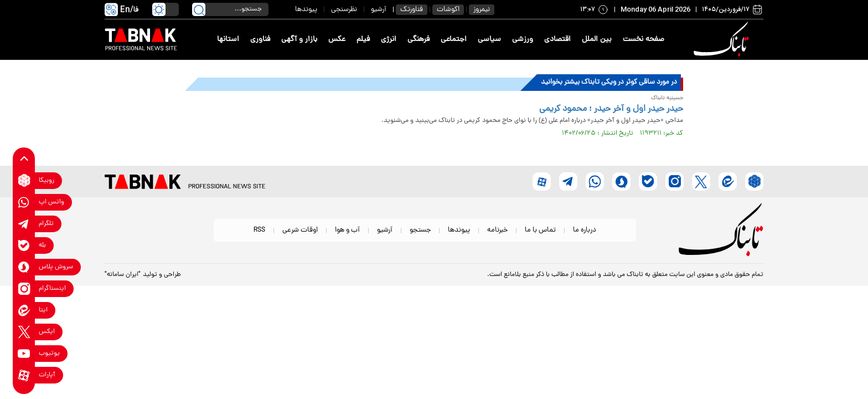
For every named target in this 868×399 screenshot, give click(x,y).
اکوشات (448, 10)
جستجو (420, 230)
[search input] (230, 9)
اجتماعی (454, 40)
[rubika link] (24, 180)
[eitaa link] (24, 310)
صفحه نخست (644, 40)
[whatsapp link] (24, 202)
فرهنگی (418, 40)
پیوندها (306, 10)
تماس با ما (540, 230)
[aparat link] (24, 375)
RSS (259, 230)
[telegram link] (24, 224)
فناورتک (412, 10)
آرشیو (379, 10)
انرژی (389, 40)
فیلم (363, 40)
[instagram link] (24, 288)
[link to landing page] (723, 40)
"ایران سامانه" (123, 275)
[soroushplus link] (24, 267)
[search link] (199, 9)
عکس (337, 40)
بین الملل (597, 40)
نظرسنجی (344, 10)
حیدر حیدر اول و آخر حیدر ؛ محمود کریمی (611, 109)
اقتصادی (557, 40)
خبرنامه (497, 230)
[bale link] (24, 245)
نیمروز (482, 10)
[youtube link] (24, 353)
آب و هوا (347, 230)
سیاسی (489, 40)
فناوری (260, 40)
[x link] (24, 332)
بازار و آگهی (299, 40)
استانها (228, 40)
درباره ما (585, 230)
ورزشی (523, 40)
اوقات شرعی (300, 230)
